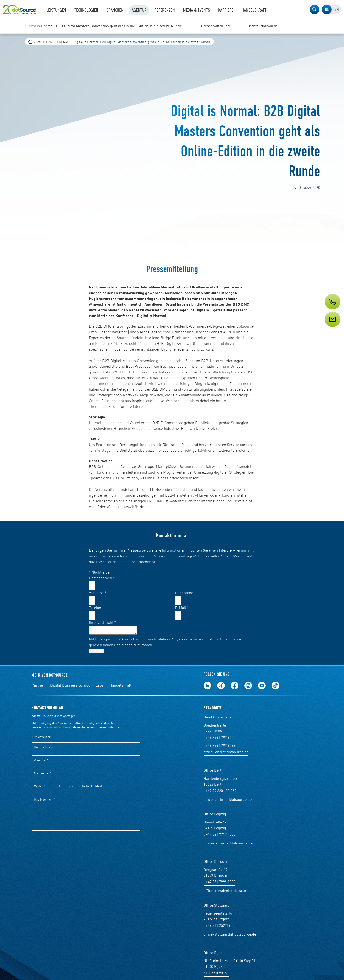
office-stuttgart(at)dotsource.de (230, 935)
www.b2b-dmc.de (138, 507)
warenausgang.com (154, 332)
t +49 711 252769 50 (219, 926)
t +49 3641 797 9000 (219, 738)
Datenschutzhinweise (224, 639)
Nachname (185, 593)
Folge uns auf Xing (221, 686)
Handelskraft (120, 686)
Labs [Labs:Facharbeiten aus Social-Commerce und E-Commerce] (100, 686)
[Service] (332, 328)
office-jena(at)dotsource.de (226, 752)
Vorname (98, 593)
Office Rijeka (214, 953)
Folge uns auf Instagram (248, 686)
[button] (314, 10)
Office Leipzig (215, 814)
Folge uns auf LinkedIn (207, 686)
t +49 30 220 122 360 (220, 791)
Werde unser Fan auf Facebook (235, 686)
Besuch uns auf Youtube (262, 686)
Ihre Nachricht (102, 623)
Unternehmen (102, 578)
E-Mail (182, 608)
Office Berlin (214, 771)
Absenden (97, 651)
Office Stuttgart (216, 906)
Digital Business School (70, 686)
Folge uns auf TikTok (275, 686)
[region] (172, 26)
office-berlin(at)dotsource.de (228, 800)
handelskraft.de (115, 332)
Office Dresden (216, 862)
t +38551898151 (216, 973)
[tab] (327, 10)
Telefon (95, 608)
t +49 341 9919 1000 (219, 835)
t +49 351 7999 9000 (219, 882)
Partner (38, 686)
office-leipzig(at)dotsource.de (228, 844)
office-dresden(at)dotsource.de (229, 891)
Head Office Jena (218, 718)
